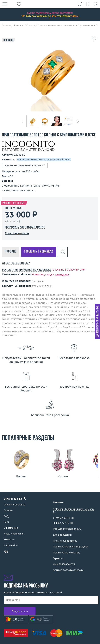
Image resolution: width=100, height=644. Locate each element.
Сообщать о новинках (38, 252)
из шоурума (62, 274)
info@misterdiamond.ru (67, 529)
